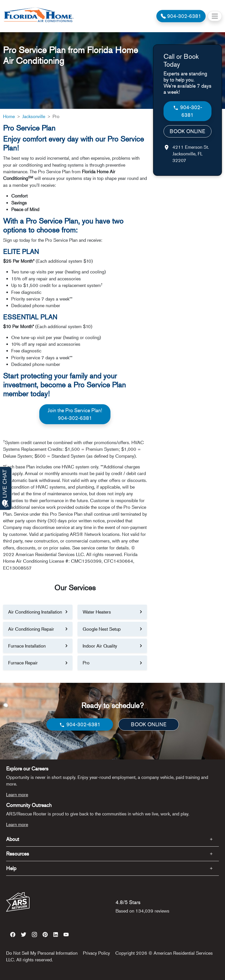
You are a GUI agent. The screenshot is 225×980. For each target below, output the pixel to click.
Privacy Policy (96, 953)
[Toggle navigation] (215, 16)
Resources (18, 854)
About (13, 839)
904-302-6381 (187, 111)
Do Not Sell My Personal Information (42, 953)
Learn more (17, 794)
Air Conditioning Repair (31, 629)
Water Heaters (97, 612)
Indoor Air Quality (100, 646)
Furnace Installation (27, 646)
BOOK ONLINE (187, 131)
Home (9, 116)
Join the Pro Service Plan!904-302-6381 (75, 414)
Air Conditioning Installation (35, 612)
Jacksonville (34, 116)
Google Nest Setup (102, 629)
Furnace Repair (23, 663)
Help (11, 868)
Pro (86, 663)
